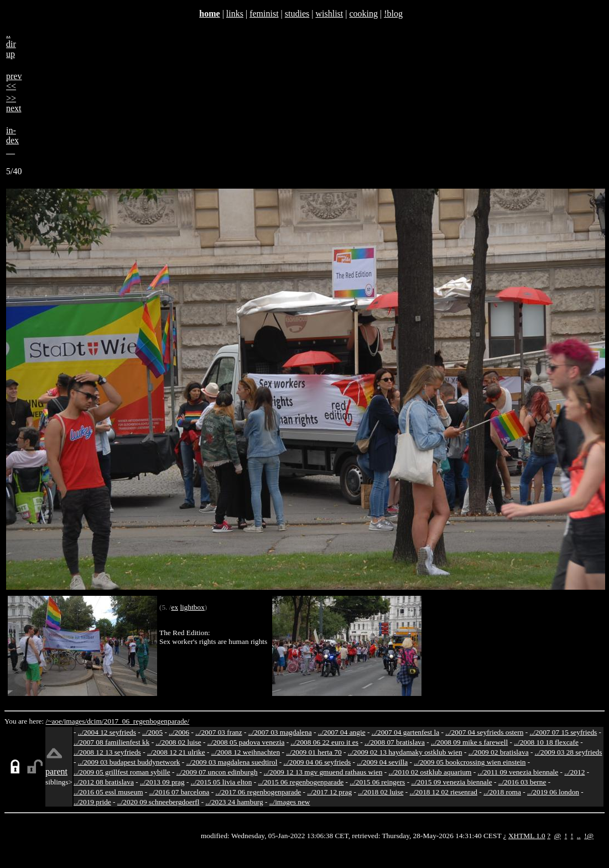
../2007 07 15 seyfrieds (563, 732)
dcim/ (95, 721)
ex (175, 607)
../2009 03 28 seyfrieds (569, 752)
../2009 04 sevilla (382, 762)
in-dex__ (12, 140)
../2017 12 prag (329, 792)
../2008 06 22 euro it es (324, 742)
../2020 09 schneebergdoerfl (158, 802)
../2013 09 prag (162, 782)
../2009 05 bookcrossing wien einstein (470, 762)
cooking (363, 14)
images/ (76, 721)
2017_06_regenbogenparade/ (146, 721)
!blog (393, 14)
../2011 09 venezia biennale (518, 772)
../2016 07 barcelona (179, 792)
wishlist (329, 14)
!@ (589, 836)
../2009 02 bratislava (499, 752)
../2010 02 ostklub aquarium (430, 772)
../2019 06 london (553, 792)
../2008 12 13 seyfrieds (107, 752)
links (235, 14)
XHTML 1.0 (527, 836)
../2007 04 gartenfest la (406, 732)
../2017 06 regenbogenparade (259, 792)
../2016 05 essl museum (108, 792)
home (209, 14)
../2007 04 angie (342, 732)
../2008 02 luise (178, 742)
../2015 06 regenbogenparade (301, 782)
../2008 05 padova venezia (246, 742)
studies (297, 14)
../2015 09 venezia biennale (451, 782)
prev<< (14, 81)
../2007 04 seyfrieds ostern (484, 732)
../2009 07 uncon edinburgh (217, 772)
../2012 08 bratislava (104, 782)
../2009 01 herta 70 (314, 752)
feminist (264, 14)
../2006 (179, 732)
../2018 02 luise (381, 792)
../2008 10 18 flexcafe (546, 742)
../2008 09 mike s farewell (469, 742)
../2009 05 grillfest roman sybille (122, 772)
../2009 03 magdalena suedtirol (232, 762)
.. (579, 836)
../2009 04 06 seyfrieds (317, 762)
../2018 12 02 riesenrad (443, 792)
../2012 (574, 772)
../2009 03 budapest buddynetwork (129, 762)
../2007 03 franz (218, 732)
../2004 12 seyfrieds (107, 732)
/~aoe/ (55, 721)
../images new (290, 802)
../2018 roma (502, 792)
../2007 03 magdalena (280, 732)
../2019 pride (92, 802)
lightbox (192, 607)
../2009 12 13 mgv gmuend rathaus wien (323, 772)
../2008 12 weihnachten (246, 752)
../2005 (152, 732)
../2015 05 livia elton (222, 782)
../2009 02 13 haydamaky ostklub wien (405, 752)
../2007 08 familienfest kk (111, 742)
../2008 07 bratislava (395, 742)
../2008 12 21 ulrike (176, 752)
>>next (14, 103)
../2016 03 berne (522, 782)
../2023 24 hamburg (235, 802)
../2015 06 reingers (377, 782)
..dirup (11, 44)
